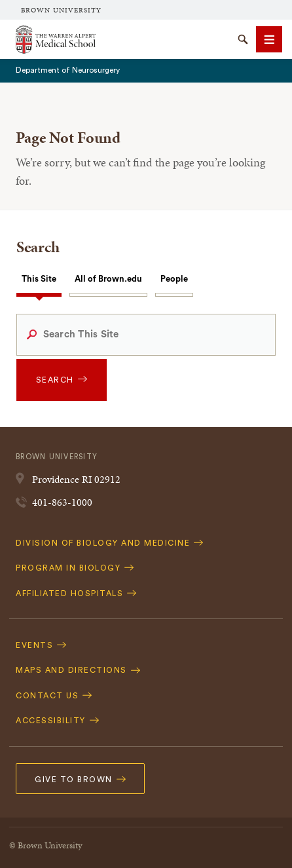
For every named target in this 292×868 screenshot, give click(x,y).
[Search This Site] (146, 335)
